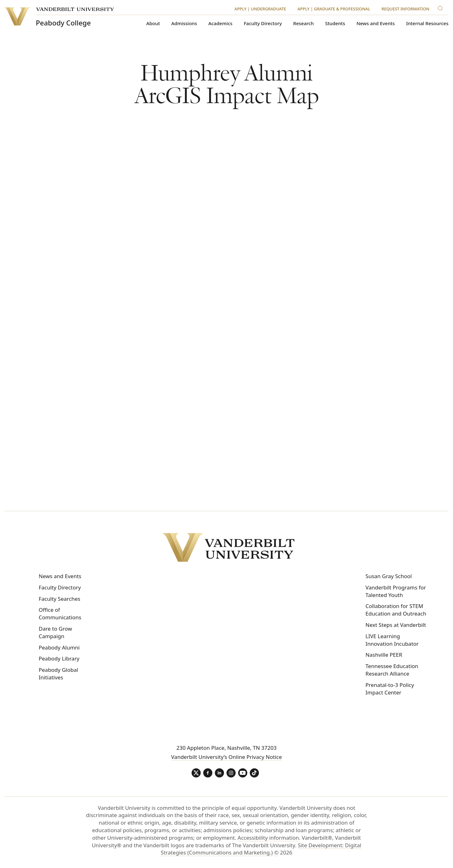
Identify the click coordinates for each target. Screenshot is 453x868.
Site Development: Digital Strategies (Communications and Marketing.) (261, 849)
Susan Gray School (389, 576)
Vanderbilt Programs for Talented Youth (396, 591)
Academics (220, 23)
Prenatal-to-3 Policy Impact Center (390, 689)
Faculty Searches (59, 599)
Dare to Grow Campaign (55, 632)
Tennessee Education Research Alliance (392, 670)
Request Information (405, 9)
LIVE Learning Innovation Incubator (392, 640)
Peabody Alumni (59, 647)
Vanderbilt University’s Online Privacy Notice (226, 757)
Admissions (184, 23)
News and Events (376, 23)
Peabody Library (59, 658)
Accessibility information (268, 838)
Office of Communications (60, 614)
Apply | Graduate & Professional (334, 9)
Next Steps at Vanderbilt (396, 625)
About (153, 23)
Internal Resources (427, 23)
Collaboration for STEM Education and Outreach (396, 610)
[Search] (442, 7)
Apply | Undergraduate (260, 9)
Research (303, 23)
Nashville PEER (384, 655)
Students (335, 23)
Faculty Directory (263, 23)
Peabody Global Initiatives (58, 674)
